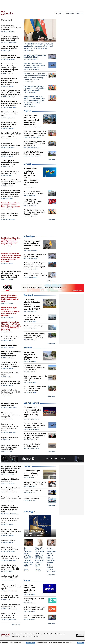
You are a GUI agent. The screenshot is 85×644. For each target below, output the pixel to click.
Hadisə (27, 466)
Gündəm (28, 348)
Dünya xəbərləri (31, 403)
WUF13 (27, 111)
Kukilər (36, 637)
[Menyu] (80, 13)
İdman (27, 581)
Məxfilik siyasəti (27, 637)
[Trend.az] (7, 13)
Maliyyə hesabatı (29, 634)
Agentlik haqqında (17, 634)
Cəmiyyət (28, 295)
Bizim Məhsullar (48, 634)
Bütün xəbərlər (51, 160)
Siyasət (27, 164)
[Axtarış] (56, 13)
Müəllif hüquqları (60, 634)
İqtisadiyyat (29, 236)
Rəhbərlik (39, 634)
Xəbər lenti (7, 20)
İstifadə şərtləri (16, 637)
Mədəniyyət (29, 512)
